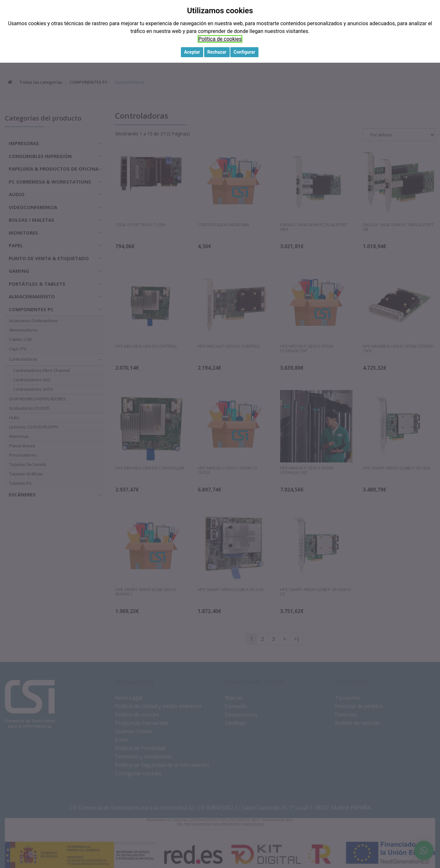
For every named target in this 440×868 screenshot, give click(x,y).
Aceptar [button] (192, 52)
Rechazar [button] (217, 52)
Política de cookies (220, 39)
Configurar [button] (244, 52)
